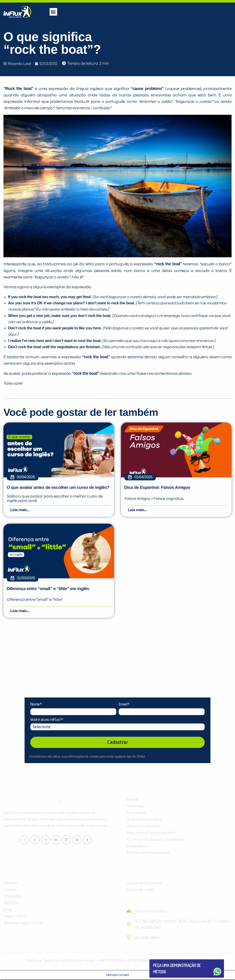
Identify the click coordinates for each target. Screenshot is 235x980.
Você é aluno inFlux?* (47, 720)
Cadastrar (117, 742)
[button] (53, 12)
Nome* (36, 704)
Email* (124, 704)
